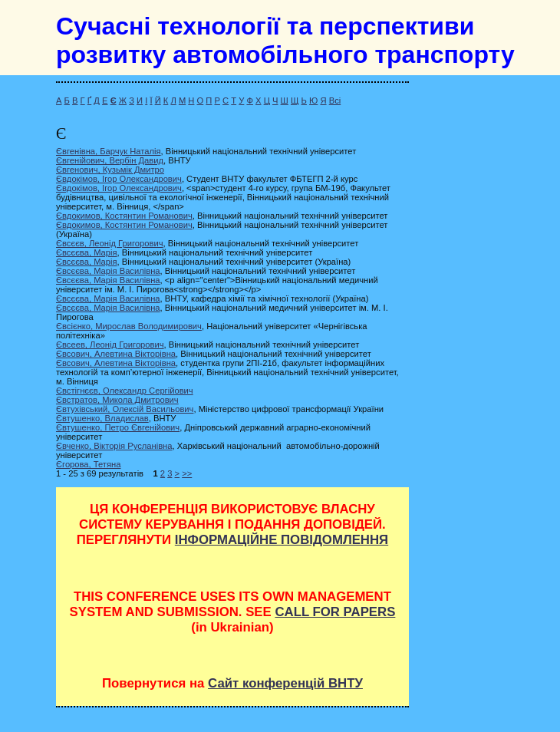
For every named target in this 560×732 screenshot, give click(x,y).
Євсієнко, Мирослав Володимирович (129, 326)
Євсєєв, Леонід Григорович (110, 243)
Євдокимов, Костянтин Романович (124, 216)
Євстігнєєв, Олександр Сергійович (125, 391)
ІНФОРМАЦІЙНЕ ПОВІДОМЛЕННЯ (282, 540)
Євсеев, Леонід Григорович (110, 345)
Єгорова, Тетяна (88, 464)
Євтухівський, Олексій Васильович (125, 409)
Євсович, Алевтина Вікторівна (116, 354)
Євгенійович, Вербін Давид (110, 160)
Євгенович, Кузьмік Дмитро (110, 170)
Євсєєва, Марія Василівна (108, 271)
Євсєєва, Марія (87, 252)
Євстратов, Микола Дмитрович (117, 400)
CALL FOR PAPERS (335, 612)
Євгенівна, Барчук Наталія (109, 151)
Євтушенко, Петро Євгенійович (118, 427)
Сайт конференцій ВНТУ (285, 683)
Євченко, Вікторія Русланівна (114, 446)
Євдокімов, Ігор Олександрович (119, 179)
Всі (335, 101)
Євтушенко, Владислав (102, 418)
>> (187, 473)
